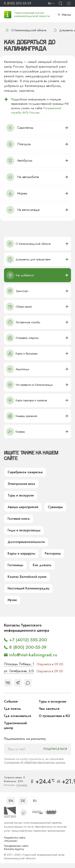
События (11, 701)
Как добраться (20, 275)
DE (23, 801)
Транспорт (17, 291)
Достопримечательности (26, 542)
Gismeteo (22, 785)
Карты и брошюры (22, 353)
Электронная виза (21, 484)
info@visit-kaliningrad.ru (33, 655)
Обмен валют (19, 307)
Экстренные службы (23, 322)
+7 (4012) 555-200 (28, 640)
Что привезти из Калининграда (29, 385)
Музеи (12, 600)
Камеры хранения (22, 416)
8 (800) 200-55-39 (18, 3)
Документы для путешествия (28, 259)
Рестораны (53, 553)
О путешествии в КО (54, 716)
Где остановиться (17, 716)
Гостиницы (15, 565)
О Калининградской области (26, 30)
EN (11, 801)
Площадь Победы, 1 (19, 664)
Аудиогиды (18, 369)
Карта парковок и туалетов (26, 400)
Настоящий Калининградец (28, 588)
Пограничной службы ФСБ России (36, 110)
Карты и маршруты (21, 553)
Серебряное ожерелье (25, 472)
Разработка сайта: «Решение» (15, 839)
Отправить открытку (22, 338)
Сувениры (55, 507)
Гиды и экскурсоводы (24, 530)
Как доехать (42, 565)
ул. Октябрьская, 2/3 (19, 671)
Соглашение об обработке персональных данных (35, 762)
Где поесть (12, 709)
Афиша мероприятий (23, 507)
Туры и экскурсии (21, 495)
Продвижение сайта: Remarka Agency (16, 848)
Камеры (15, 432)
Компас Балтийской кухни (27, 577)
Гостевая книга (19, 519)
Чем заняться (49, 709)
